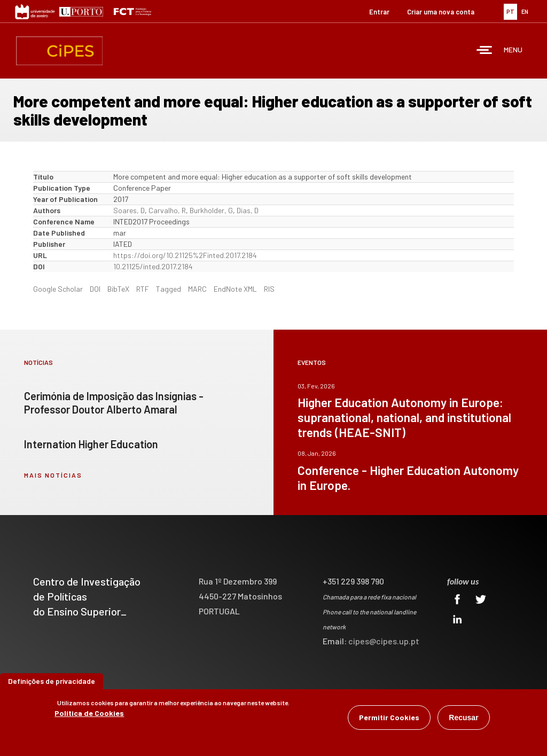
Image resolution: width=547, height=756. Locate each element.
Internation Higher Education (91, 444)
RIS (269, 289)
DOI (95, 289)
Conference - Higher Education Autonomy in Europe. (408, 478)
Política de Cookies (89, 713)
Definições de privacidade (52, 681)
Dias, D (248, 210)
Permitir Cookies (389, 717)
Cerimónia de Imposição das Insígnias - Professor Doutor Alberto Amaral (114, 403)
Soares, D (129, 210)
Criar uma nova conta (441, 12)
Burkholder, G (211, 210)
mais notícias (53, 475)
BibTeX (118, 289)
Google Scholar (58, 289)
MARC (197, 289)
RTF (143, 289)
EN (525, 11)
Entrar (379, 12)
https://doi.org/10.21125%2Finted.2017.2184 (185, 255)
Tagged (169, 289)
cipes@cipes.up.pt (384, 641)
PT (510, 11)
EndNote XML (235, 289)
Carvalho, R (167, 210)
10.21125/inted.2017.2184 (153, 266)
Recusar (463, 718)
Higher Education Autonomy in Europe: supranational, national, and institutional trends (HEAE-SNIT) (404, 417)
